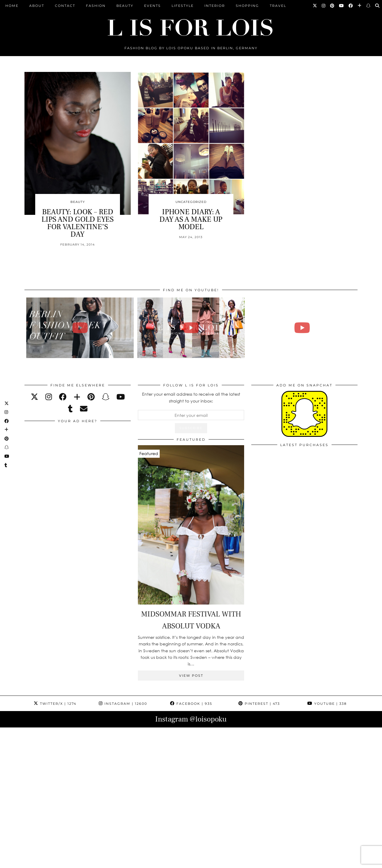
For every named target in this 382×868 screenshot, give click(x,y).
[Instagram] (324, 6)
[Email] (84, 409)
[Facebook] (351, 6)
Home (12, 6)
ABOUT (37, 6)
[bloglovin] (77, 397)
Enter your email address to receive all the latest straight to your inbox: (191, 397)
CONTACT (65, 6)
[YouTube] (342, 6)
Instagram (123, 704)
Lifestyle (183, 6)
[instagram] (49, 397)
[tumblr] (70, 409)
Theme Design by (332, 861)
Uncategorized (191, 202)
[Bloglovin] (360, 6)
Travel (278, 6)
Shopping (247, 6)
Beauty (125, 6)
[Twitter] (315, 6)
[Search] (378, 6)
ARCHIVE (133, 861)
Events (153, 6)
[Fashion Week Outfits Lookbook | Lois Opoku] (191, 328)
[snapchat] (105, 397)
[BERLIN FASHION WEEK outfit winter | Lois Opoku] (80, 328)
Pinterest (259, 704)
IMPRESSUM (181, 861)
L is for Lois (54, 861)
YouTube (327, 704)
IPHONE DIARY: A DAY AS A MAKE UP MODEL (191, 219)
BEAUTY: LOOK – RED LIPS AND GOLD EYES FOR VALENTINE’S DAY (78, 223)
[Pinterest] (332, 6)
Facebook (191, 704)
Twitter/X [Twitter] (55, 704)
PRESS (155, 861)
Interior (215, 6)
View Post (191, 676)
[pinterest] (91, 397)
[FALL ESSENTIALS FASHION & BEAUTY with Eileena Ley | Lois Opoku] (302, 328)
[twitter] (34, 397)
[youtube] (121, 397)
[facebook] (63, 397)
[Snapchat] (369, 6)
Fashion (96, 6)
